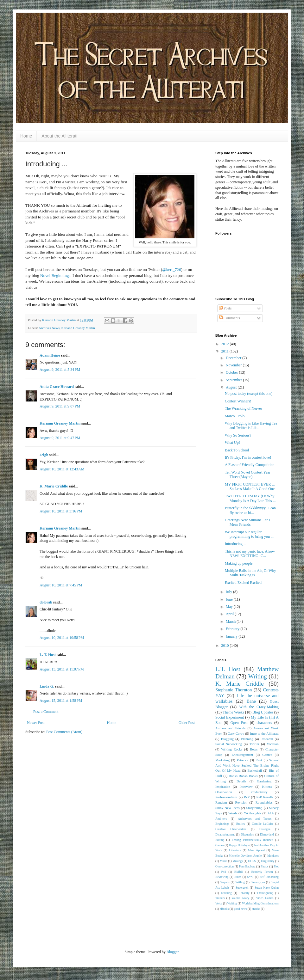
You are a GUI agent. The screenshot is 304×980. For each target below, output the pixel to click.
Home (26, 136)
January (232, 636)
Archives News (49, 328)
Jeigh (44, 455)
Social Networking (229, 744)
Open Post (239, 723)
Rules (238, 877)
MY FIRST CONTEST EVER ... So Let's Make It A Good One (250, 487)
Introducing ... (236, 544)
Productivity (259, 792)
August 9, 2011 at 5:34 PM (60, 370)
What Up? (233, 443)
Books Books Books (243, 776)
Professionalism (226, 797)
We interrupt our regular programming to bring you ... (249, 534)
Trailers (220, 898)
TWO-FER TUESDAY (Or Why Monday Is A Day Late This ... (250, 498)
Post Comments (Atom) (64, 732)
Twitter (254, 744)
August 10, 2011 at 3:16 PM (61, 511)
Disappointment (225, 834)
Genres (267, 755)
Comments (229, 318)
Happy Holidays (239, 845)
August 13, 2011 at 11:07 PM (62, 669)
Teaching (226, 893)
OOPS (252, 861)
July (229, 592)
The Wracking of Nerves (244, 408)
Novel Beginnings (55, 276)
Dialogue (265, 829)
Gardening (264, 781)
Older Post (187, 723)
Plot (276, 866)
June (230, 599)
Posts (225, 308)
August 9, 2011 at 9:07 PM (60, 406)
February (233, 629)
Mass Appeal (256, 850)
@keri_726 (172, 269)
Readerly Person (262, 872)
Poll (224, 872)
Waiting (232, 903)
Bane (251, 701)
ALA (271, 813)
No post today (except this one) (249, 394)
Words (233, 813)
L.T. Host (228, 669)
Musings (238, 861)
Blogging (227, 739)
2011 (226, 351)
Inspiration (223, 787)
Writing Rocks (232, 749)
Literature (235, 850)
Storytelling (254, 808)
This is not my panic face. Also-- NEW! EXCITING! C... (250, 554)
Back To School (237, 450)
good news (240, 909)
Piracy (265, 866)
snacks (256, 909)
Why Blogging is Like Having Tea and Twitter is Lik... (251, 426)
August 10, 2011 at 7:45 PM (61, 585)
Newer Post (36, 723)
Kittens (267, 787)
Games (220, 845)
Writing (258, 676)
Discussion (247, 834)
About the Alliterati (59, 136)
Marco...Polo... (236, 416)
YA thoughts (253, 813)
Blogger (173, 952)
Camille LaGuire (263, 824)
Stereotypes (258, 882)
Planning (247, 739)
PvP (247, 797)
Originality (268, 861)
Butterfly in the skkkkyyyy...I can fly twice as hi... (250, 510)
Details (241, 781)
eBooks (224, 909)
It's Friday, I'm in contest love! (248, 457)
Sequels (225, 882)
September (234, 380)
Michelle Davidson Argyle (245, 856)
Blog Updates (263, 712)
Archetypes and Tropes (255, 819)
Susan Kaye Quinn (267, 888)
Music (224, 861)
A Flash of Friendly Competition (250, 465)
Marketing (222, 760)
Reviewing (222, 877)
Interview (246, 787)
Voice (219, 903)
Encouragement (242, 755)
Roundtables (264, 802)
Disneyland (267, 834)
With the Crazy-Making (259, 707)
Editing (220, 840)
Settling (240, 882)
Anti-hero (221, 819)
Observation (224, 792)
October (232, 372)
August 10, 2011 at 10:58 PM (62, 638)
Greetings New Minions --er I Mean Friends (247, 522)
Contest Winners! (238, 401)
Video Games (265, 898)
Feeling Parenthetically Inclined (252, 840)
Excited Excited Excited (243, 583)
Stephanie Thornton (234, 690)
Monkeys (273, 856)
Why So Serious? (238, 435)
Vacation (273, 744)
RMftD (239, 872)
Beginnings (222, 824)
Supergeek (242, 888)
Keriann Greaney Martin (78, 328)
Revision (241, 802)
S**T (251, 877)
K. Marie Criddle (54, 486)
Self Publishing (269, 877)
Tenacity (244, 893)
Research (267, 739)
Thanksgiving (265, 893)
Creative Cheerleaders (231, 829)
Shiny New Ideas (228, 808)
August (232, 387)
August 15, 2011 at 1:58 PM (61, 701)
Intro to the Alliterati (264, 733)
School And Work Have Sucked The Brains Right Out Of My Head (247, 765)
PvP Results (265, 797)
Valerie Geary (240, 898)
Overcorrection (225, 866)
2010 (226, 646)
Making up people (239, 563)
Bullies (241, 824)
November (234, 365)
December (234, 358)
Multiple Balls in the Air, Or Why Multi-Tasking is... (250, 573)
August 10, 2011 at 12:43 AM (62, 469)
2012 (226, 344)
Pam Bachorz (247, 866)
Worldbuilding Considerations (260, 903)
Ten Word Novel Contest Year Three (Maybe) (248, 475)
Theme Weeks (233, 712)
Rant (259, 760)
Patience (243, 760)
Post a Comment (46, 712)
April (230, 614)
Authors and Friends (230, 728)
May (230, 607)
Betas (254, 749)
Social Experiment (230, 717)
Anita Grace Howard (57, 387)
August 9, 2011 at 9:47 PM (60, 438)
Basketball (255, 770)
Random (221, 802)
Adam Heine (50, 355)
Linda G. (47, 686)
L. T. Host (48, 655)
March (231, 622)
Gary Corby (236, 733)
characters (264, 723)
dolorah (46, 602)
